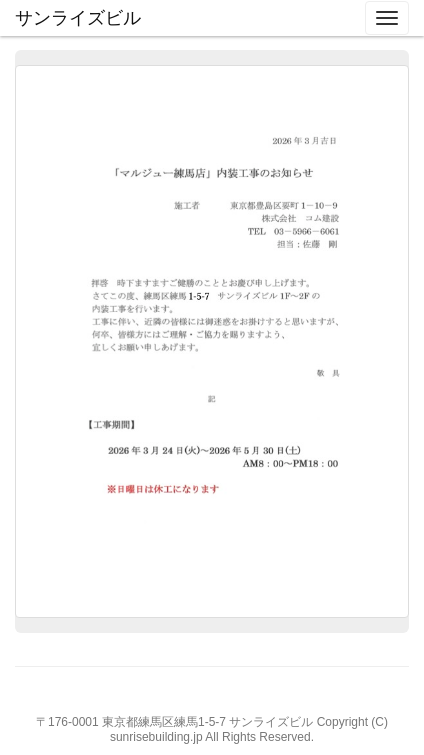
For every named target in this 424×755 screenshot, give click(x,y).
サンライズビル (78, 18)
